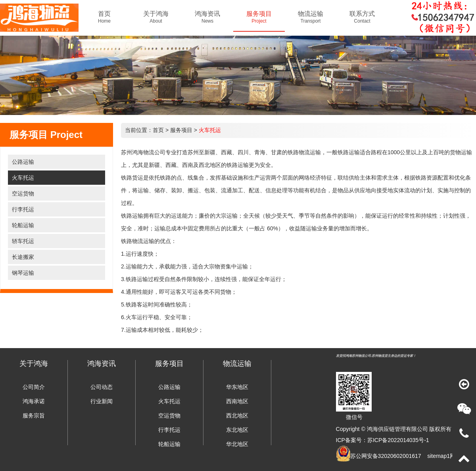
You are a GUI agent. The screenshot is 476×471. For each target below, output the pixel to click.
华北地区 (237, 444)
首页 (158, 130)
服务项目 (181, 130)
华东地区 (237, 387)
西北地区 (237, 415)
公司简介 (34, 387)
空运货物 (23, 193)
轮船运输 (23, 225)
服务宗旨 (34, 415)
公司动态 (102, 387)
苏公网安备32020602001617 (386, 456)
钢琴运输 (23, 273)
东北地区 (237, 430)
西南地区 (237, 401)
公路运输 (23, 162)
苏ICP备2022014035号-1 (398, 440)
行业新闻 (102, 401)
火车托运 (23, 178)
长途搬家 (23, 257)
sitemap (437, 456)
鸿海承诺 (34, 401)
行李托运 (23, 209)
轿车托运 (23, 241)
